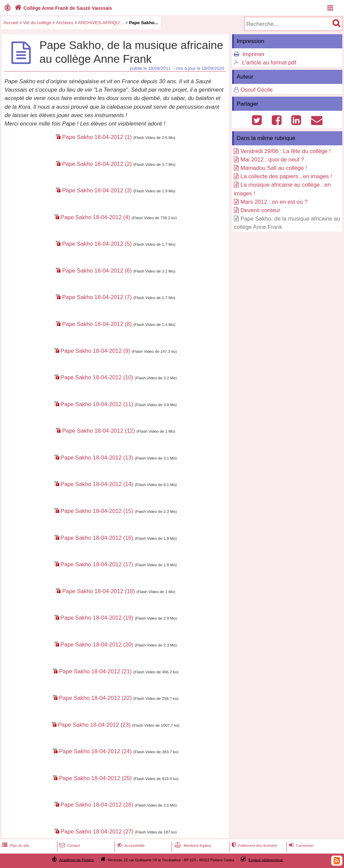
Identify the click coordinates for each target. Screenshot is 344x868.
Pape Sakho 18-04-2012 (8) (97, 324)
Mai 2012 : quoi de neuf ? (272, 160)
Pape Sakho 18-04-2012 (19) (97, 618)
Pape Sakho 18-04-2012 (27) (97, 832)
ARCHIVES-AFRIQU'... (101, 23)
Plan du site (15, 846)
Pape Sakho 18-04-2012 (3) (97, 190)
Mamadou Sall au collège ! (274, 168)
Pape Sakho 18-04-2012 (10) (97, 377)
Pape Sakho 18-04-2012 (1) (97, 137)
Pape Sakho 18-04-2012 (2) (97, 164)
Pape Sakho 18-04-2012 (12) (98, 431)
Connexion (300, 846)
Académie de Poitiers (76, 860)
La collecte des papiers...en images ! (286, 176)
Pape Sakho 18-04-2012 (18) (98, 591)
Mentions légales (192, 846)
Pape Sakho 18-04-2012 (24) (95, 751)
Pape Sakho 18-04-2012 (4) (95, 217)
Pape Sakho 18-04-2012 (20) (97, 645)
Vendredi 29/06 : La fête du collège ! (286, 151)
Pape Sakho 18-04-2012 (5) (97, 244)
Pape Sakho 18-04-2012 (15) (97, 511)
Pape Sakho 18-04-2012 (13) (97, 458)
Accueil (11, 23)
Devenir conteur (260, 210)
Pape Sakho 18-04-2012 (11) (97, 404)
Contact (69, 846)
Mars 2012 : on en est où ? (274, 202)
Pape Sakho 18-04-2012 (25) (95, 778)
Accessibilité (130, 846)
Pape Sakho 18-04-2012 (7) (97, 297)
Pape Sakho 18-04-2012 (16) (97, 538)
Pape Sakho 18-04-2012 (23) (94, 725)
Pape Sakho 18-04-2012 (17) (97, 564)
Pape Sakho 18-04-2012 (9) (95, 351)
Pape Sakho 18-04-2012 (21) (95, 671)
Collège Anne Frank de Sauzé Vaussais (63, 8)
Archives (64, 23)
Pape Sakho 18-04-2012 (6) (97, 271)
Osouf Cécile (257, 90)
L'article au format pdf (269, 63)
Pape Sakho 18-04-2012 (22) (95, 698)
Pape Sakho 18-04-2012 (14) (97, 484)
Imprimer (253, 54)
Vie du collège (37, 23)
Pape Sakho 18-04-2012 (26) (97, 805)
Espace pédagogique (266, 860)
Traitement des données (253, 846)
